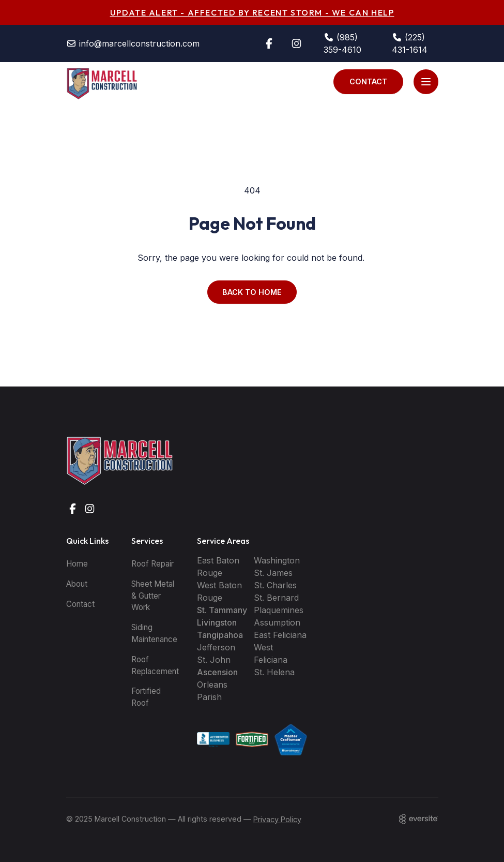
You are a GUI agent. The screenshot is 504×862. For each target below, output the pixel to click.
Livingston (217, 622)
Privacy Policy (277, 819)
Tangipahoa (220, 635)
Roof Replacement (155, 665)
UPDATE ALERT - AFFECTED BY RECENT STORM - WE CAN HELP (252, 12)
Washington (277, 560)
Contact (368, 81)
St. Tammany (222, 610)
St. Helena (274, 672)
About (77, 584)
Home (77, 564)
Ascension (217, 672)
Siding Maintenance (154, 633)
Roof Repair (152, 564)
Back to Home (252, 292)
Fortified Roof (146, 697)
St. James (273, 573)
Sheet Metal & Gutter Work (153, 596)
